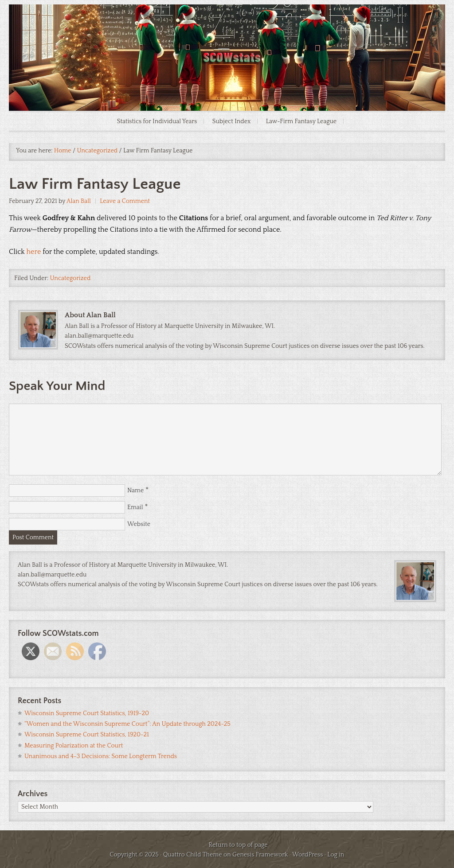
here (34, 252)
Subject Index (232, 121)
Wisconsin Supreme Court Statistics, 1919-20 (87, 713)
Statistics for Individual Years (157, 121)
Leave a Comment (125, 201)
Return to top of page (238, 845)
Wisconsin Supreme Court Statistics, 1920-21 (87, 735)
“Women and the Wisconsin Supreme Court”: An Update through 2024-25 (127, 724)
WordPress (308, 855)
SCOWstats (227, 31)
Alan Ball (79, 201)
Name (135, 490)
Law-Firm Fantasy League (301, 121)
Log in (336, 855)
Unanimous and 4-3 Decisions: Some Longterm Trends (101, 756)
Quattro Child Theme (193, 855)
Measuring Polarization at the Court (74, 746)
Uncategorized (70, 278)
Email (135, 507)
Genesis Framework (260, 855)
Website (139, 524)
